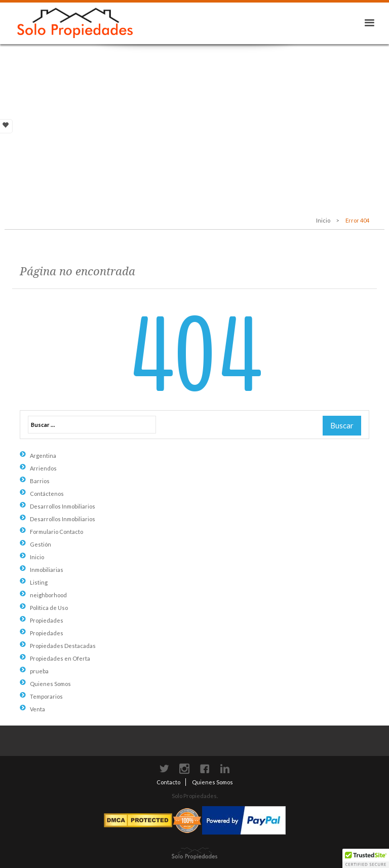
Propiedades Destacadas (63, 646)
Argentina (43, 456)
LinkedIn (225, 769)
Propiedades (47, 620)
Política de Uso (49, 608)
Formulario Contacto (56, 532)
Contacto (168, 782)
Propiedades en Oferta (60, 658)
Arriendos (43, 468)
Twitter (164, 769)
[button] (366, 858)
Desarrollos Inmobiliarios (63, 506)
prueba (39, 671)
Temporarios (46, 696)
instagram (184, 769)
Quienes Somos (50, 684)
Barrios (40, 481)
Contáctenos (47, 494)
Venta (37, 709)
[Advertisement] (194, 120)
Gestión (41, 544)
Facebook (205, 769)
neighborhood (48, 595)
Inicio (323, 220)
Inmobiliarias (47, 570)
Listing (39, 582)
